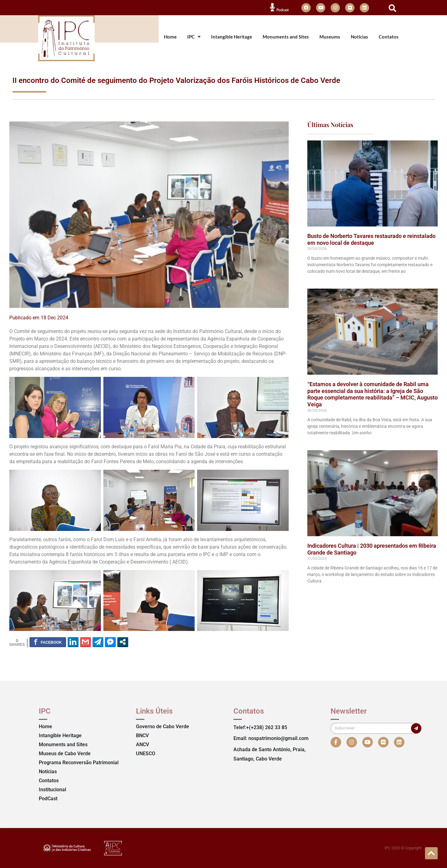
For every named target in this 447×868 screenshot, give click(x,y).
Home (170, 37)
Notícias (359, 37)
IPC (194, 37)
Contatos (389, 37)
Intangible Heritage (232, 37)
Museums (330, 37)
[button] (392, 8)
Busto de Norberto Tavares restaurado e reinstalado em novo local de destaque (371, 239)
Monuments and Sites (286, 37)
